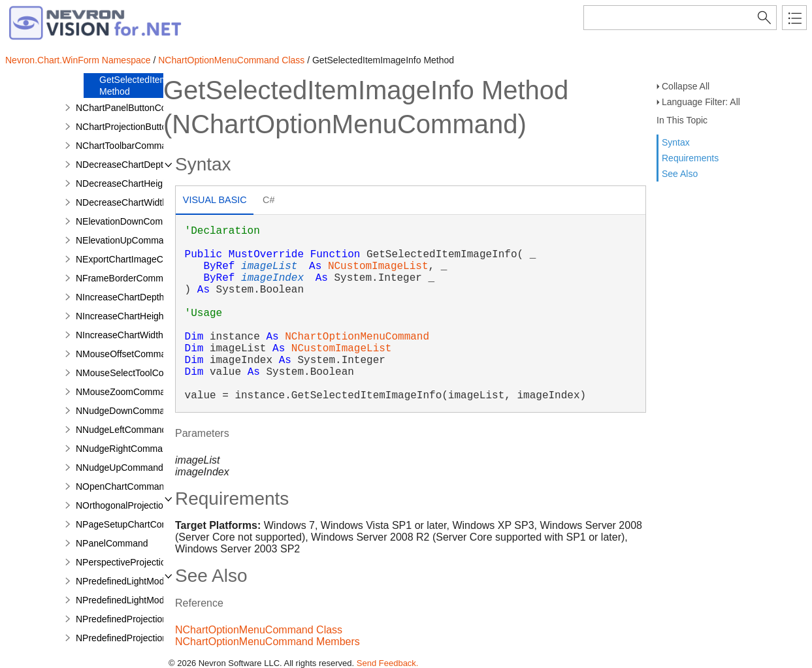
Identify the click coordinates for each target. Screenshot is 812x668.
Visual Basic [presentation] (215, 200)
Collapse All (686, 86)
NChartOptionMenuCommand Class (231, 60)
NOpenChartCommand (122, 486)
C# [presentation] (268, 200)
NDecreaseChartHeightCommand (144, 183)
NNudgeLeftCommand (121, 430)
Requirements (690, 158)
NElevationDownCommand (131, 221)
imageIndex (272, 278)
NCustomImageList (378, 266)
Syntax (676, 142)
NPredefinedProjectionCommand (143, 638)
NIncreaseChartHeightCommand (142, 316)
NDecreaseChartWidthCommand (143, 202)
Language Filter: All (701, 102)
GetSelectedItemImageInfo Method (154, 86)
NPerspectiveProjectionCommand (144, 562)
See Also (680, 174)
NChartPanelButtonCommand (136, 108)
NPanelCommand (112, 543)
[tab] (215, 201)
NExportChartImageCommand (137, 259)
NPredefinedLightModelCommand (145, 600)
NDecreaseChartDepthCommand (143, 165)
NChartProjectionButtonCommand (145, 127)
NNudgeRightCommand (124, 449)
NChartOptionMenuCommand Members (268, 642)
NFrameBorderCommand (127, 278)
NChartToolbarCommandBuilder (140, 146)
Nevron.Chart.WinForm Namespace (78, 60)
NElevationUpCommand (125, 240)
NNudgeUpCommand (120, 468)
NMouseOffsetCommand (126, 354)
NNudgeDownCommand (125, 411)
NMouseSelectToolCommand (135, 373)
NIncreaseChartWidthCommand (140, 335)
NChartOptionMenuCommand (357, 337)
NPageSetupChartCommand (134, 524)
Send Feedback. (388, 663)
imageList (269, 266)
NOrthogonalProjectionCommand (143, 505)
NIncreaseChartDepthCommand (141, 297)
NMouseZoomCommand (126, 392)
